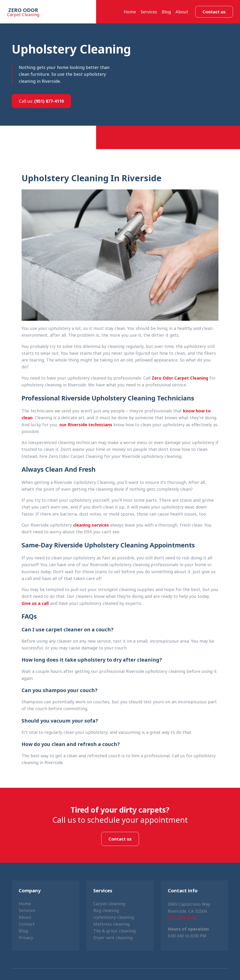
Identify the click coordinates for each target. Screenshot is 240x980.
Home (130, 12)
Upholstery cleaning (114, 917)
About (182, 12)
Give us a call (35, 603)
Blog (166, 12)
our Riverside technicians (86, 425)
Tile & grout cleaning (114, 931)
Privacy (26, 938)
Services (149, 12)
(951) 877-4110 (41, 101)
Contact (27, 924)
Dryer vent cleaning (113, 938)
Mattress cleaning (112, 924)
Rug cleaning (106, 910)
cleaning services (91, 525)
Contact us (214, 12)
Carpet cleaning (109, 904)
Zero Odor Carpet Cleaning (180, 378)
